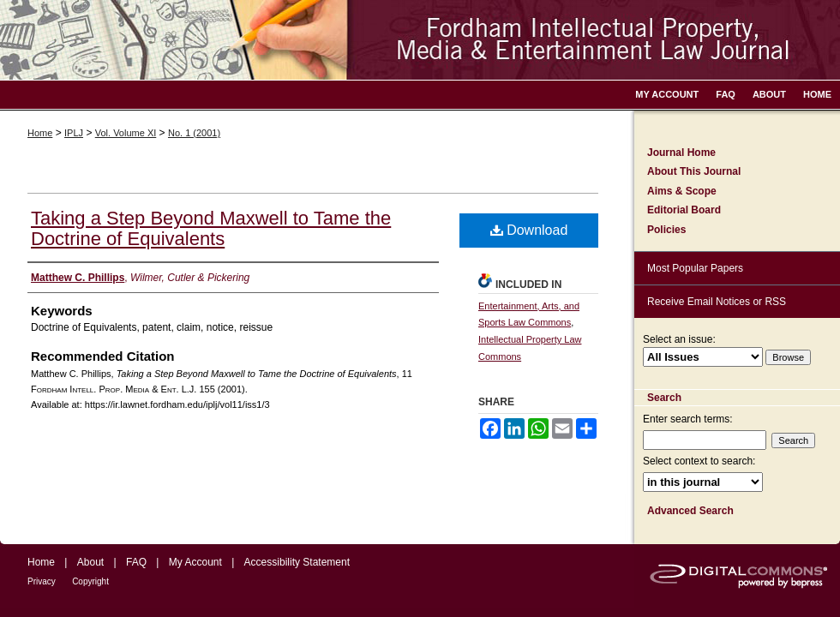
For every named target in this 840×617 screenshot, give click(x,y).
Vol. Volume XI (126, 133)
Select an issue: (679, 339)
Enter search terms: (688, 419)
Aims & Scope (682, 191)
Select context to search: (699, 461)
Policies (666, 230)
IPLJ (74, 133)
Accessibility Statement (297, 562)
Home (40, 133)
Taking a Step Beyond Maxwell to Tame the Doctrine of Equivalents (211, 228)
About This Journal (694, 171)
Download (529, 230)
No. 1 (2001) (194, 133)
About (90, 562)
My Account (195, 562)
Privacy (42, 581)
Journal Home (681, 153)
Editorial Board (684, 210)
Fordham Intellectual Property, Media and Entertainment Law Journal (420, 40)
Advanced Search (690, 511)
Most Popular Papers (695, 268)
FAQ (136, 562)
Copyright (90, 581)
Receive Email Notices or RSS (717, 302)
